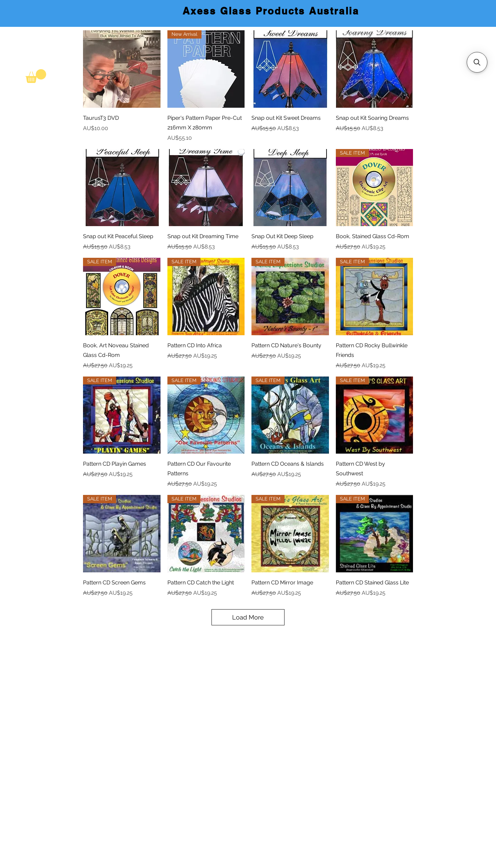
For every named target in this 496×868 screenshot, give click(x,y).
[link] (36, 76)
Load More (248, 617)
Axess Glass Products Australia (271, 11)
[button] (477, 62)
